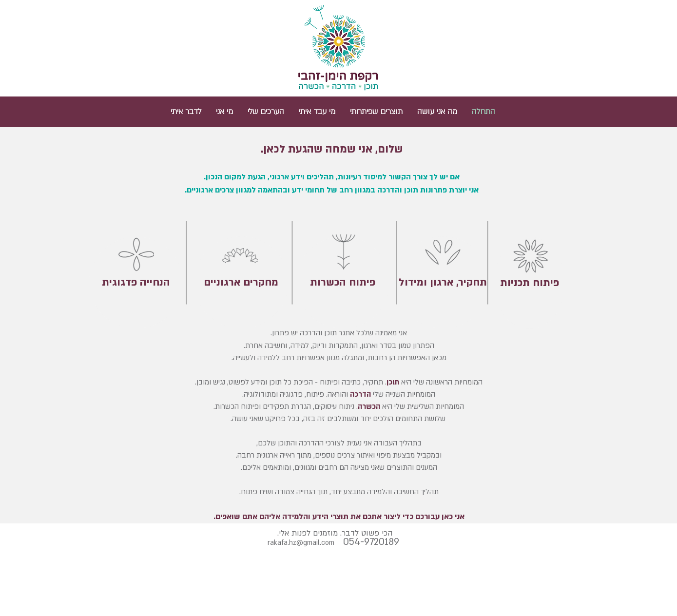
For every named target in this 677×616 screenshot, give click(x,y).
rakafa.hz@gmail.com (301, 543)
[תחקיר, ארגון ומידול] (443, 282)
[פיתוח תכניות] (530, 283)
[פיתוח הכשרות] (343, 282)
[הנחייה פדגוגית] (136, 283)
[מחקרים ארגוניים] (241, 282)
